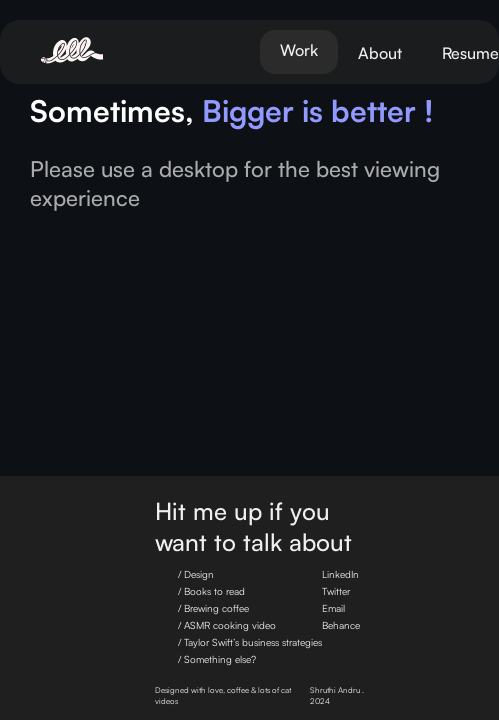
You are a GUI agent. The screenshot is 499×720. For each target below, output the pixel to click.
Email (333, 608)
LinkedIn (340, 574)
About (380, 53)
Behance (341, 625)
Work (299, 50)
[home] (95, 52)
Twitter (336, 591)
